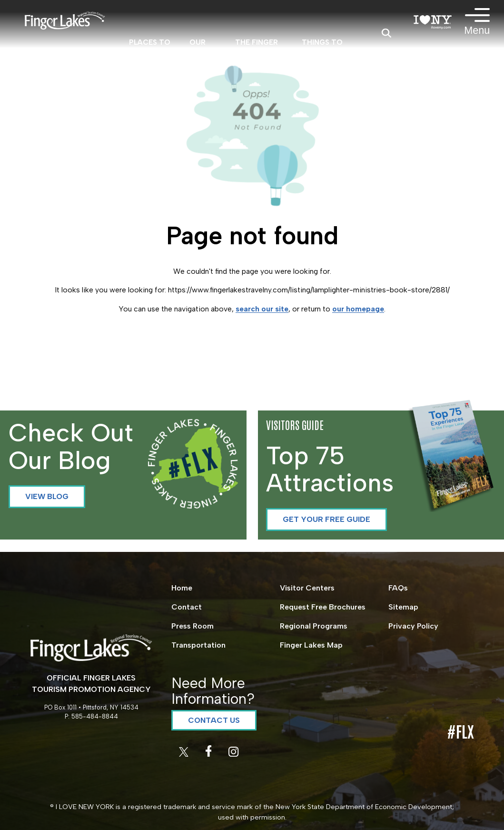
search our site (262, 309)
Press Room (193, 626)
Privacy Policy (413, 626)
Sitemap (403, 607)
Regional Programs (314, 626)
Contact (187, 607)
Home (182, 588)
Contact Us (214, 720)
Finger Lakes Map (311, 645)
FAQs (398, 588)
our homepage (358, 309)
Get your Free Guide (326, 519)
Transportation (198, 645)
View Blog (47, 496)
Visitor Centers (307, 588)
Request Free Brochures (323, 607)
